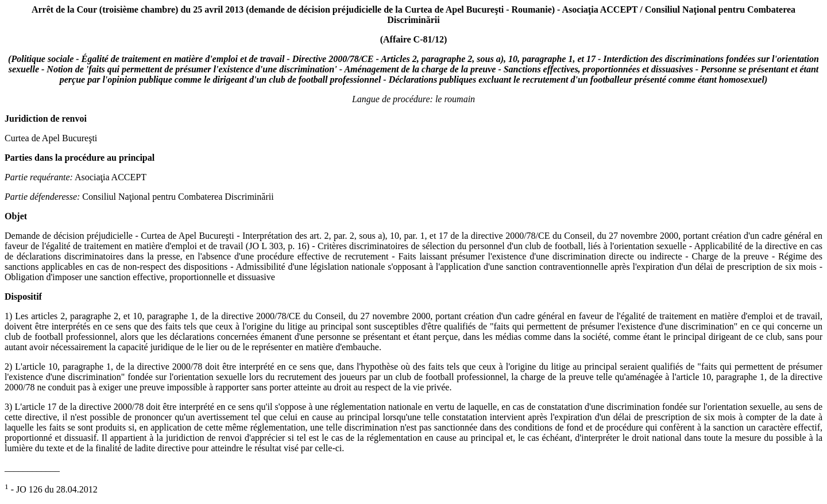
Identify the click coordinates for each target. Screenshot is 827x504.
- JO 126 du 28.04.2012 (51, 489)
